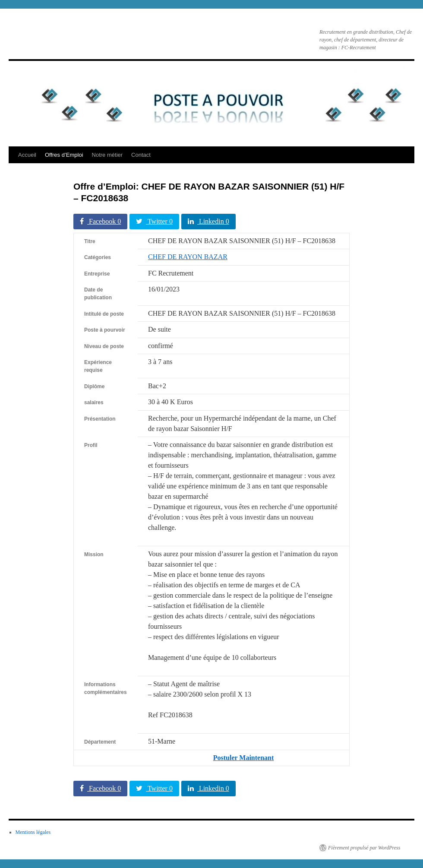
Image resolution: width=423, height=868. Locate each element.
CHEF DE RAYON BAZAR (188, 257)
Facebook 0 (100, 221)
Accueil (27, 155)
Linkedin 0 (208, 221)
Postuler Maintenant (244, 758)
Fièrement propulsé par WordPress (364, 848)
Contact (141, 155)
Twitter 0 (154, 221)
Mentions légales (33, 832)
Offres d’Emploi (64, 155)
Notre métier (107, 155)
